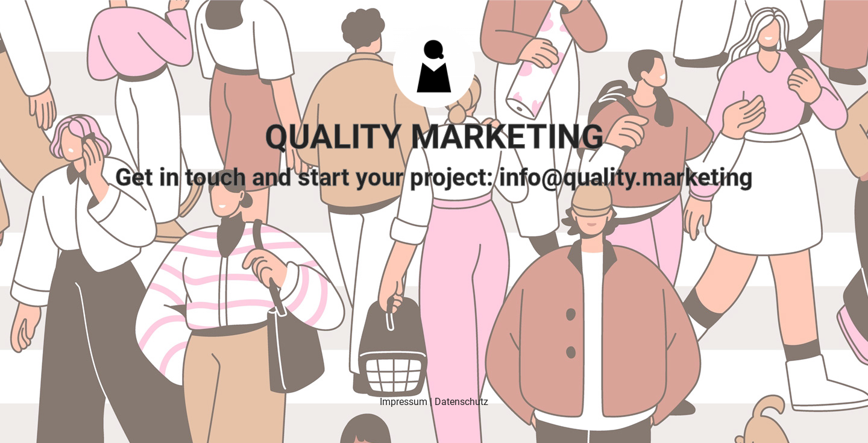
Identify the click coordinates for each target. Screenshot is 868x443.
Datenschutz (461, 402)
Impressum (404, 402)
